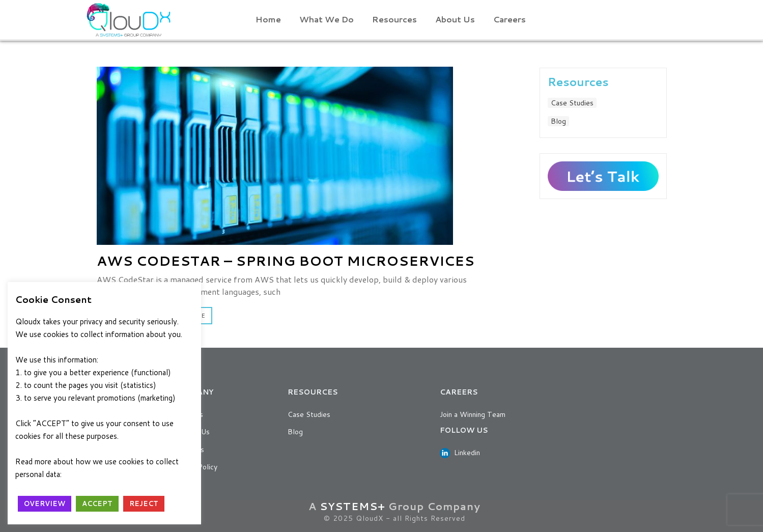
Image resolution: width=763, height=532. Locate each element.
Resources (394, 19)
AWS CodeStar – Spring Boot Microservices (286, 261)
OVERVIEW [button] (45, 503)
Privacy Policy (91, 474)
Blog (558, 121)
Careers (510, 19)
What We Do (327, 19)
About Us (455, 19)
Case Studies (572, 103)
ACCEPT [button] (97, 503)
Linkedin (460, 453)
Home (268, 19)
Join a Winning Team (473, 414)
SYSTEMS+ (352, 506)
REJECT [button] (144, 503)
